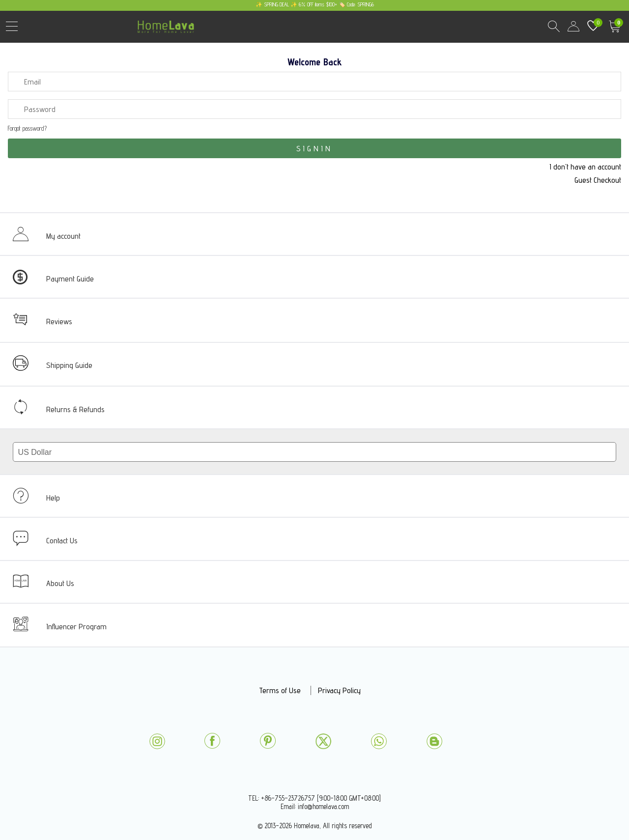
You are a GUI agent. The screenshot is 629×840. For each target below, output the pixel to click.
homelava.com (168, 32)
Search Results (554, 27)
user (573, 27)
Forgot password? (27, 128)
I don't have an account (585, 167)
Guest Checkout (598, 180)
